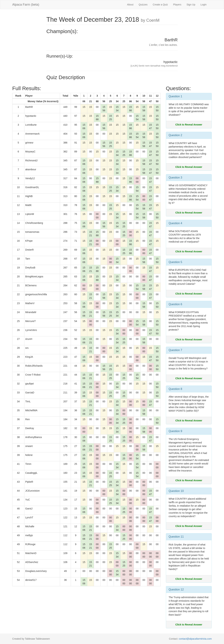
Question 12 (176, 589)
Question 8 (175, 389)
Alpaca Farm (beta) (26, 5)
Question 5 (175, 262)
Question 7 (175, 350)
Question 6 (175, 304)
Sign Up (191, 5)
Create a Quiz (160, 5)
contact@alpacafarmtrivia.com (195, 639)
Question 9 (175, 431)
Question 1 (175, 96)
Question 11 (176, 537)
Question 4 (175, 223)
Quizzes (143, 5)
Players (177, 5)
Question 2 (175, 135)
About (130, 5)
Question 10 (176, 491)
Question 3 (175, 178)
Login (204, 5)
